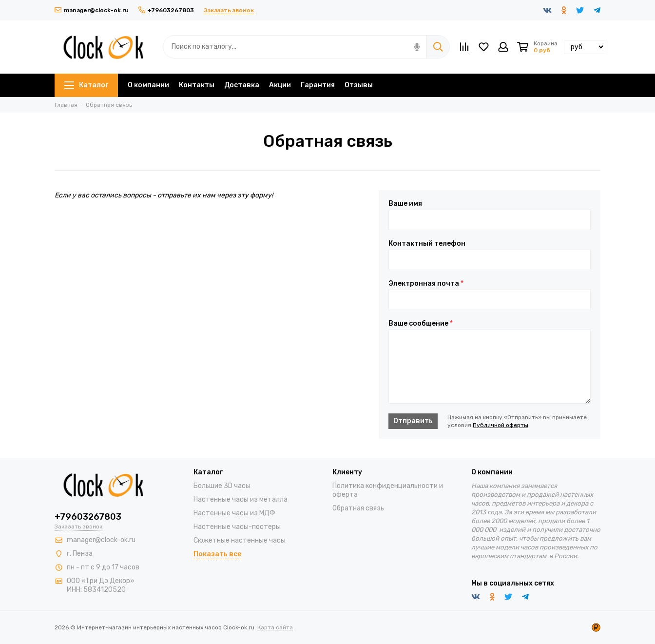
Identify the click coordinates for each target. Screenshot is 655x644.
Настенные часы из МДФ (234, 513)
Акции (280, 85)
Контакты (197, 85)
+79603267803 (166, 10)
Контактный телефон (427, 244)
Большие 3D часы (222, 486)
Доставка (242, 85)
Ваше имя (405, 204)
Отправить (413, 421)
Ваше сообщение (421, 324)
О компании (148, 85)
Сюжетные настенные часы (240, 540)
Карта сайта (275, 627)
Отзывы (359, 85)
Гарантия (318, 85)
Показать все (217, 554)
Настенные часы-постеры (237, 527)
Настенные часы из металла (241, 499)
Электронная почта (426, 284)
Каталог (86, 85)
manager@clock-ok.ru (92, 10)
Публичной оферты (501, 425)
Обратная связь (358, 508)
